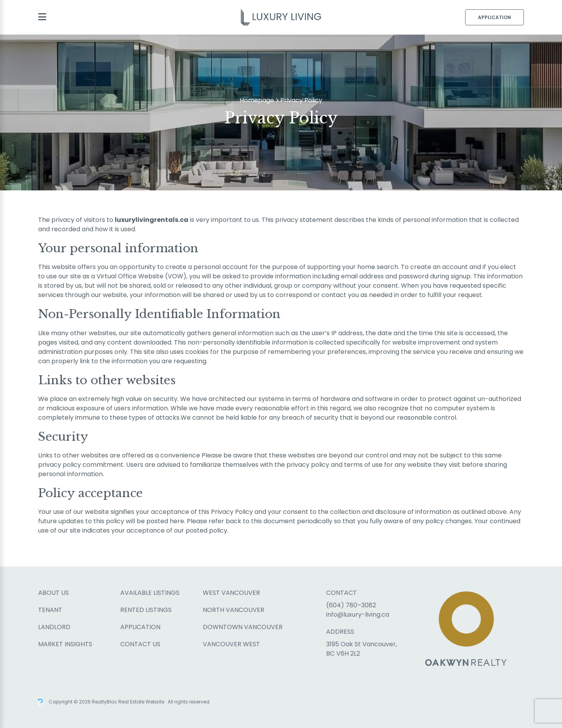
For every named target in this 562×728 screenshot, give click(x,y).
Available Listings (150, 593)
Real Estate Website (142, 702)
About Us (54, 593)
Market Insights (65, 644)
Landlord (54, 627)
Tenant (50, 610)
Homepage (257, 100)
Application (494, 17)
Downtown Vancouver (243, 627)
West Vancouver (231, 593)
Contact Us (140, 644)
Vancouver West (231, 644)
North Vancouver (234, 610)
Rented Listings (146, 610)
